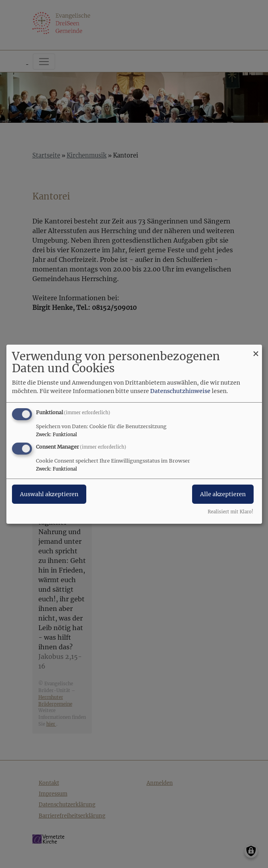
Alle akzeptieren (223, 494)
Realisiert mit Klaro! (230, 512)
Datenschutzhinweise (180, 391)
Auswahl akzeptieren (49, 494)
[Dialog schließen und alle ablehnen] (256, 349)
